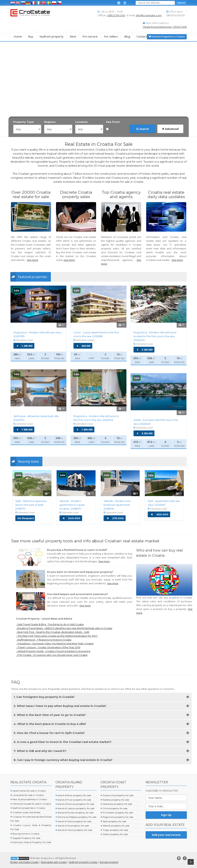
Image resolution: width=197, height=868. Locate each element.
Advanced (170, 129)
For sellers (111, 36)
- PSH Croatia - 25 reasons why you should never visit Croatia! (52, 655)
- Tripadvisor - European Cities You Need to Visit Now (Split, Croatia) (55, 643)
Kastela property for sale (115, 800)
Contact (142, 36)
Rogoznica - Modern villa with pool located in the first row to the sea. (155, 336)
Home (18, 36)
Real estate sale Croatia (54, 862)
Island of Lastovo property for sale (75, 808)
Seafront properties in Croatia (28, 808)
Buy (31, 36)
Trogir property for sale (114, 830)
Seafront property (52, 36)
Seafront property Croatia (83, 862)
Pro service (90, 36)
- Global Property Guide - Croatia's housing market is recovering (53, 651)
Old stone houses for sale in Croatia (31, 804)
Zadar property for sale (114, 834)
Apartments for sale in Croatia (28, 791)
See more (33, 260)
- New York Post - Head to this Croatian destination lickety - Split (53, 632)
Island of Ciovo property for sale (74, 830)
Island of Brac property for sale (73, 795)
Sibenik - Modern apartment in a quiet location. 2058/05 (72, 505)
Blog (127, 36)
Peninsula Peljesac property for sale (76, 817)
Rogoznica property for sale (117, 817)
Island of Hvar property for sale (73, 800)
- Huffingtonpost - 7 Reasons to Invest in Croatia (44, 640)
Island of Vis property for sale (72, 826)
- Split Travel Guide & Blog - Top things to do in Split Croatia (50, 624)
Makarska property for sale (116, 804)
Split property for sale (113, 821)
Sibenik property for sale (115, 826)
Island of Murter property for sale (74, 813)
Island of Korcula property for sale (75, 804)
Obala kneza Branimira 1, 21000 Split (165, 27)
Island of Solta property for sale (73, 821)
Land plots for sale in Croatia (27, 795)
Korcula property (109, 862)
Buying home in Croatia (25, 834)
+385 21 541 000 (116, 15)
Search (143, 129)
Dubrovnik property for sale (117, 795)
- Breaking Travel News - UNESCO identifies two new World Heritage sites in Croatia (64, 628)
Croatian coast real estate (25, 812)
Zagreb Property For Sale (25, 838)
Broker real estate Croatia (24, 862)
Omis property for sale (114, 808)
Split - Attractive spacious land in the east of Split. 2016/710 (31, 505)
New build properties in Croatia (29, 799)
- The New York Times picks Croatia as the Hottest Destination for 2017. (57, 636)
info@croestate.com (149, 15)
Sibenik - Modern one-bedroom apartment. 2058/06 (118, 505)
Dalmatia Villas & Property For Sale (31, 842)
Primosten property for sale (117, 813)
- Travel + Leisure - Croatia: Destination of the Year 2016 (48, 647)
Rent (73, 36)
